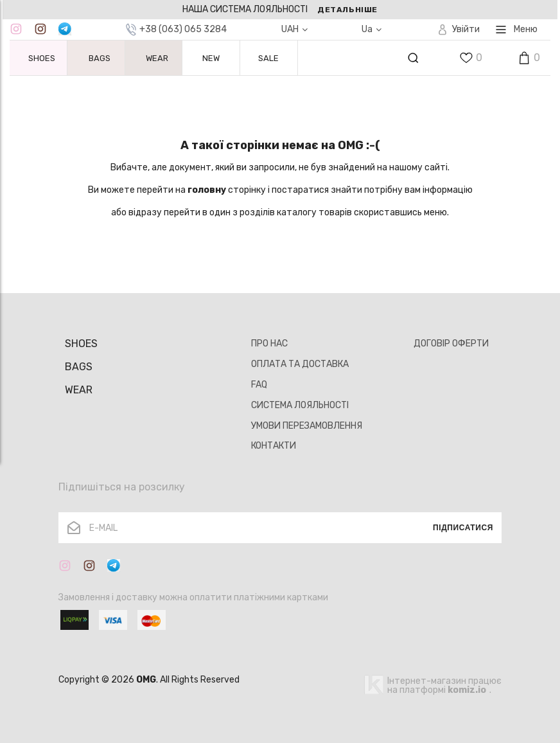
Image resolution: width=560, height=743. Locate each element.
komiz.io (467, 690)
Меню (516, 30)
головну (207, 190)
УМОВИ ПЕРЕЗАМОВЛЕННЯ (307, 426)
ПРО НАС (269, 344)
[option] (280, 10)
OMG (146, 680)
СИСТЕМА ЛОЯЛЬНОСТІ (300, 405)
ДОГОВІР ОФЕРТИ (451, 344)
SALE (268, 58)
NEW (211, 58)
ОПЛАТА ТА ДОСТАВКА (300, 364)
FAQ (259, 385)
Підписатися (463, 528)
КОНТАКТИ (274, 446)
